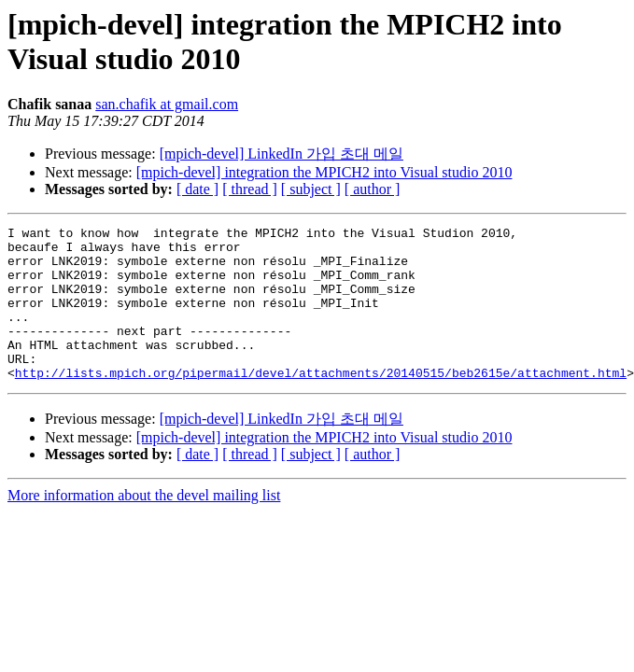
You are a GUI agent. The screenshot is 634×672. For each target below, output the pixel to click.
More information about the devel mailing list (144, 526)
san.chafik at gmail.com (167, 104)
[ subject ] (311, 189)
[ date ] (197, 189)
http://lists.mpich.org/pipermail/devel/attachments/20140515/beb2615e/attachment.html (321, 403)
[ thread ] (250, 189)
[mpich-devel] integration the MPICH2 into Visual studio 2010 (324, 172)
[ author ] (373, 189)
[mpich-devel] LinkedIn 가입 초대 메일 (282, 154)
